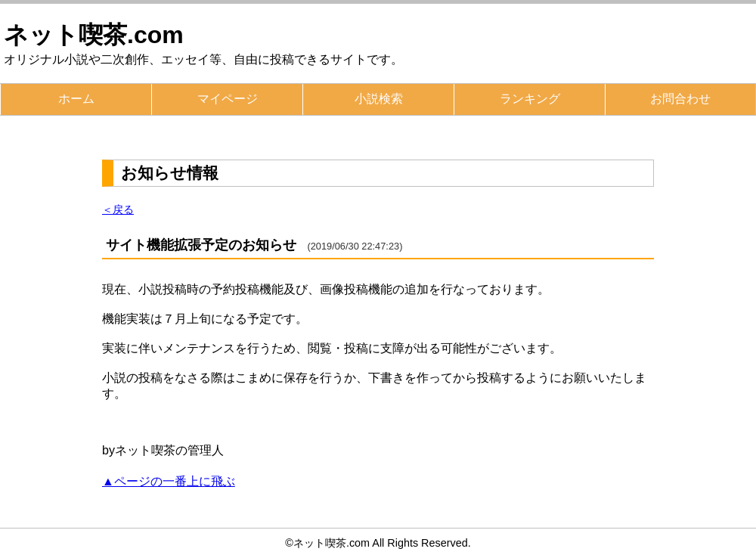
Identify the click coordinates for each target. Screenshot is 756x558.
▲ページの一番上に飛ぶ (169, 481)
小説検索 (379, 99)
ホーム (76, 99)
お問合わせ (680, 99)
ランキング (530, 99)
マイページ (228, 99)
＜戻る (118, 209)
